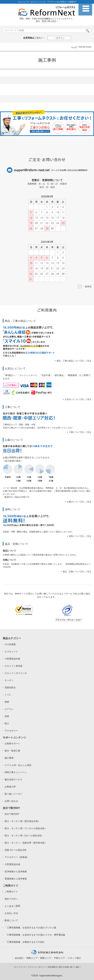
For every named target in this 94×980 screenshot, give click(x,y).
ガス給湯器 (10, 644)
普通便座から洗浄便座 (16, 879)
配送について (11, 920)
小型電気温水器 (12, 659)
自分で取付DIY (12, 814)
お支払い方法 (11, 913)
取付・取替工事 (12, 751)
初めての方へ (11, 899)
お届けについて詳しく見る (79, 502)
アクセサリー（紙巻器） (17, 857)
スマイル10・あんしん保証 (18, 765)
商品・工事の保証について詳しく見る (74, 361)
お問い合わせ (11, 801)
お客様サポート (12, 744)
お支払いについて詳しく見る (78, 399)
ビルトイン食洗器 (14, 666)
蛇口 (7, 723)
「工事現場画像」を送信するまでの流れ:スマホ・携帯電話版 (35, 935)
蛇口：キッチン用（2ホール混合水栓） (24, 836)
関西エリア (46, 958)
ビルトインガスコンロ (16, 673)
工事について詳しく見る (80, 432)
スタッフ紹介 (74, 958)
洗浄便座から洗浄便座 (16, 872)
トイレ (8, 695)
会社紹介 (19, 958)
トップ (74, 47)
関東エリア (32, 958)
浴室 (7, 716)
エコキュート (11, 652)
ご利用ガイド (11, 892)
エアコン (9, 709)
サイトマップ (20, 967)
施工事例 (9, 758)
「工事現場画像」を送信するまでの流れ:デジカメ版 (30, 928)
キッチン (9, 680)
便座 (7, 702)
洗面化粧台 (10, 688)
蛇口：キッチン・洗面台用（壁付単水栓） (26, 843)
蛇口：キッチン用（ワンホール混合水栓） (26, 828)
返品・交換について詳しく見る (77, 572)
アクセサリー (11, 731)
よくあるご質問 (12, 906)
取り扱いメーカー (14, 794)
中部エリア (59, 958)
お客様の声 (10, 787)
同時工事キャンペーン (16, 772)
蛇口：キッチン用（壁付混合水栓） (22, 821)
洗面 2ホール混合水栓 (16, 850)
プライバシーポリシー (37, 967)
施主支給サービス (14, 780)
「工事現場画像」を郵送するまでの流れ (25, 942)
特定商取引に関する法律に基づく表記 (64, 967)
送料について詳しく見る (80, 536)
